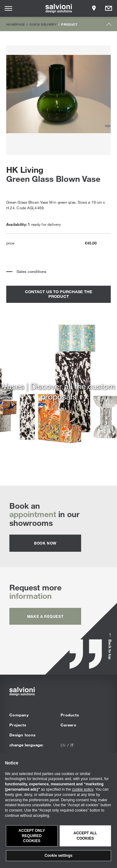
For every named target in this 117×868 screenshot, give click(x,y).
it (72, 745)
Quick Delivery (43, 24)
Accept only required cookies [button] (32, 836)
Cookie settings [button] (58, 856)
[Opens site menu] (8, 8)
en (63, 745)
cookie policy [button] (83, 789)
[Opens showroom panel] (94, 8)
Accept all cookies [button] (85, 836)
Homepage (16, 24)
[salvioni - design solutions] (58, 8)
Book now (45, 543)
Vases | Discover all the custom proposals (59, 391)
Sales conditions (32, 271)
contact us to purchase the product (58, 294)
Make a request (45, 616)
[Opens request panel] (109, 8)
